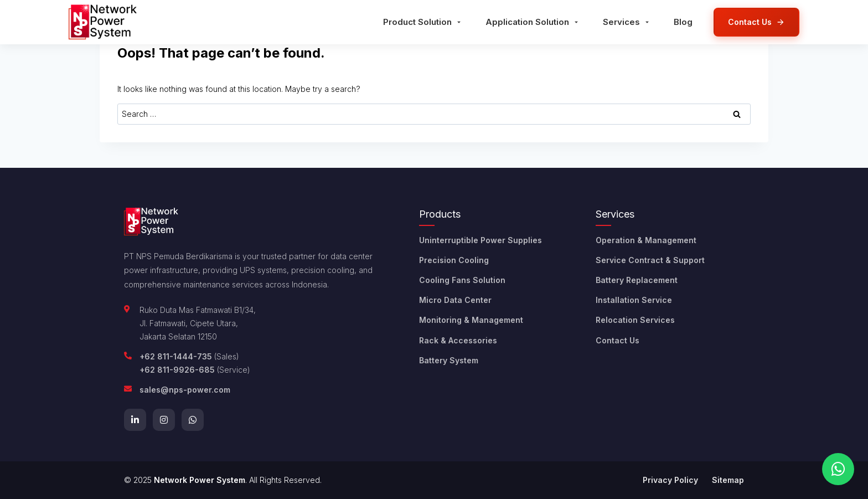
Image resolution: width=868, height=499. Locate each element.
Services (627, 22)
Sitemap (728, 480)
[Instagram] (164, 420)
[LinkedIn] (135, 420)
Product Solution (423, 22)
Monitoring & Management (471, 320)
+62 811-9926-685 (177, 370)
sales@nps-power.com (185, 390)
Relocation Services (635, 320)
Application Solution (533, 22)
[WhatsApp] (193, 420)
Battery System (449, 360)
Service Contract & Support (650, 260)
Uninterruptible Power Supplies (480, 240)
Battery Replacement (637, 280)
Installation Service (634, 300)
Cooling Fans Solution (462, 280)
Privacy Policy (670, 480)
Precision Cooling (454, 260)
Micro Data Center (455, 300)
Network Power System (200, 480)
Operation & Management (646, 240)
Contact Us (618, 340)
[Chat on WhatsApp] (838, 469)
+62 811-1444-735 (176, 356)
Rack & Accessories (458, 340)
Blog (683, 22)
